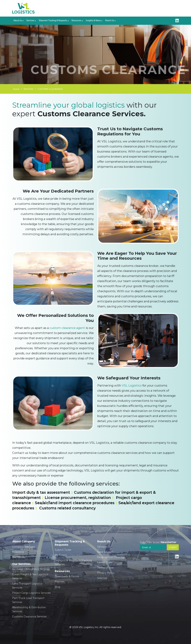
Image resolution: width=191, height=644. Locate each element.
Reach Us (110, 20)
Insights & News (93, 20)
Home (16, 89)
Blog (58, 587)
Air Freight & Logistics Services (31, 569)
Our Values (19, 557)
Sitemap (102, 578)
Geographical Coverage (111, 557)
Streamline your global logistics (68, 105)
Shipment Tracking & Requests (53, 20)
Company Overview (24, 546)
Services (30, 20)
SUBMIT (173, 547)
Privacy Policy (106, 573)
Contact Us (104, 546)
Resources (77, 20)
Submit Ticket (63, 550)
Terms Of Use (105, 567)
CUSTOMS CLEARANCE (50, 89)
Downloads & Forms (67, 576)
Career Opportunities (110, 562)
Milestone (18, 552)
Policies (60, 581)
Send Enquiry (105, 552)
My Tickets (61, 555)
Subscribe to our (158, 542)
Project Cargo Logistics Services (31, 593)
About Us (18, 20)
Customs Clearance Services (30, 616)
